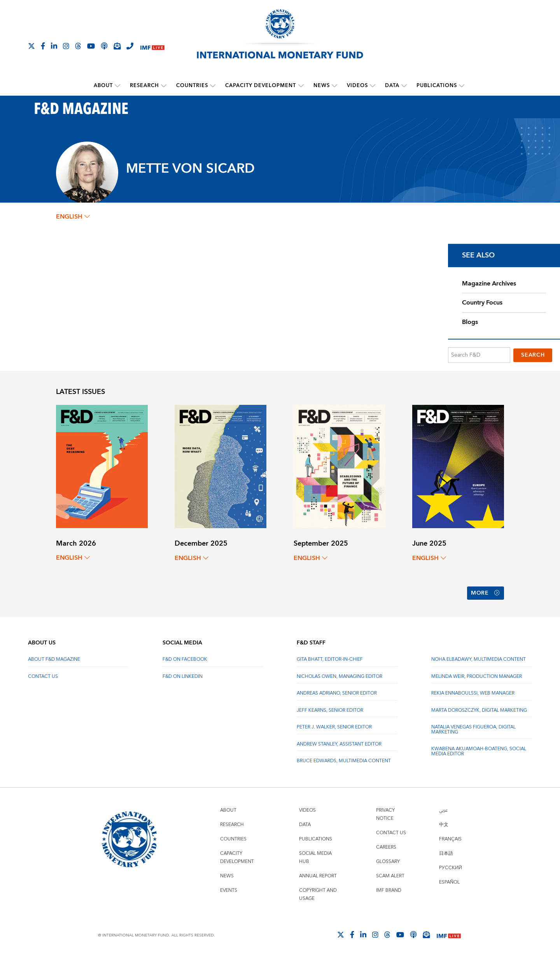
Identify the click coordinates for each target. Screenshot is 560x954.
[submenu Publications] (462, 86)
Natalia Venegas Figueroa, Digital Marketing (473, 727)
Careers (386, 845)
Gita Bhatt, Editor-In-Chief (330, 657)
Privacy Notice (385, 812)
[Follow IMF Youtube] (91, 46)
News (322, 86)
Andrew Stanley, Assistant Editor (339, 741)
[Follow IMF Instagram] (66, 46)
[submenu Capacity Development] (301, 86)
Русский (451, 865)
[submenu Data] (404, 86)
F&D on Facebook (185, 657)
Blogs (470, 322)
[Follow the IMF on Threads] (78, 46)
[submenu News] (334, 86)
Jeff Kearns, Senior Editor (330, 708)
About (104, 86)
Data (392, 86)
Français (450, 836)
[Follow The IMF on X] (31, 46)
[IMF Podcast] (104, 46)
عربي (443, 808)
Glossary (388, 859)
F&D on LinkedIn (183, 674)
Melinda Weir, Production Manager (477, 674)
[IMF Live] (152, 46)
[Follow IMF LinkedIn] (54, 46)
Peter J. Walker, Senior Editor (334, 724)
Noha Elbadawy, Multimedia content (479, 657)
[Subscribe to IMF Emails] (117, 46)
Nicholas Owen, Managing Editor (339, 674)
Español (449, 880)
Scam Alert (390, 873)
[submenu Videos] (373, 86)
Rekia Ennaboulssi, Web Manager (473, 691)
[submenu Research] (164, 86)
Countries (192, 86)
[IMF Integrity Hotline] (130, 46)
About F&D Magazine (54, 657)
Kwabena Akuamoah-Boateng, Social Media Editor (479, 748)
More (486, 592)
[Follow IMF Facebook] (43, 46)
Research (145, 86)
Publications (437, 86)
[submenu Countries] (213, 86)
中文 (444, 822)
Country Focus (482, 303)
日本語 (446, 851)
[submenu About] (118, 86)
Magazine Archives (489, 283)
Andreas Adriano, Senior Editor (337, 691)
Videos (357, 86)
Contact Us (43, 674)
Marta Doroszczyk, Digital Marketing (479, 708)
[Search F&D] (479, 355)
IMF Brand (389, 888)
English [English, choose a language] (73, 217)
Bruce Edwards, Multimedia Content (344, 758)
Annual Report (318, 873)
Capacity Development (261, 86)
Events (229, 888)
